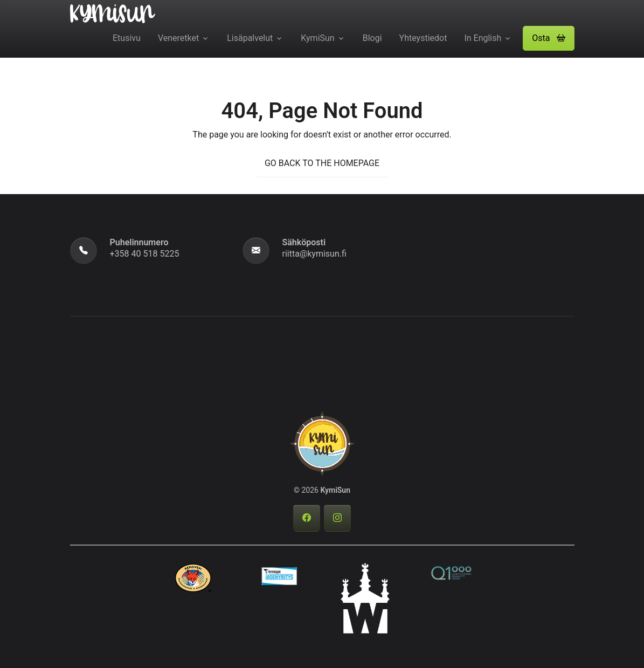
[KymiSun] (113, 13)
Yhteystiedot (423, 38)
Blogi (372, 38)
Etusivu (127, 38)
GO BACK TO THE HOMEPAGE (322, 163)
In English (483, 38)
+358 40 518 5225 (145, 254)
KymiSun (317, 38)
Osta (548, 38)
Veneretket (178, 38)
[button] (548, 38)
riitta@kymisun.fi (314, 254)
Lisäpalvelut (250, 38)
